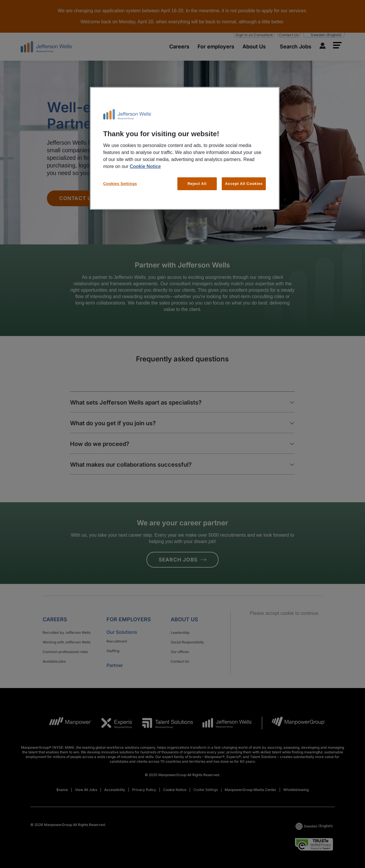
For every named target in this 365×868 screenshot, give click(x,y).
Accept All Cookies (244, 184)
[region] (185, 148)
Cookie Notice (145, 166)
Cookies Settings (120, 184)
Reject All (197, 184)
